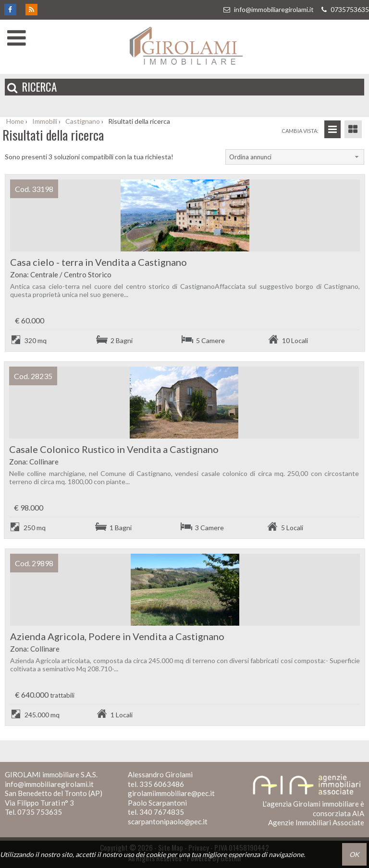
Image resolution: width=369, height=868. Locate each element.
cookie (156, 854)
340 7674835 (162, 812)
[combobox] (295, 157)
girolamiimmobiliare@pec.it (171, 793)
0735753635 (344, 9)
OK (354, 854)
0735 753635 (40, 812)
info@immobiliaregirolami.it (268, 9)
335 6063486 (162, 784)
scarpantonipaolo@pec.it (168, 821)
